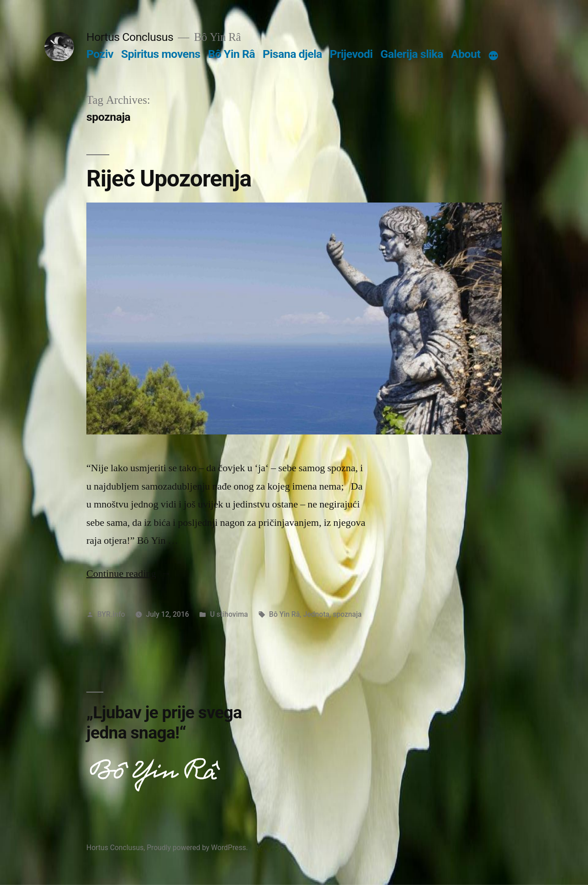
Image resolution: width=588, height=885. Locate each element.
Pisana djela (292, 54)
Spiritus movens (161, 54)
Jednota (316, 614)
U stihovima (229, 614)
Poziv (100, 54)
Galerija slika (412, 54)
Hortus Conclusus (130, 37)
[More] (493, 56)
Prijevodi (351, 54)
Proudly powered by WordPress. (197, 848)
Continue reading (129, 574)
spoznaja (347, 614)
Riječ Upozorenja (169, 179)
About (466, 54)
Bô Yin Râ (232, 54)
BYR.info (111, 614)
